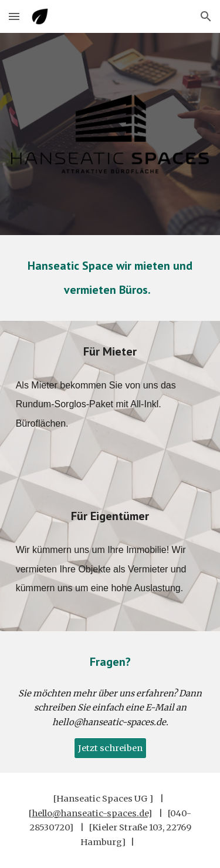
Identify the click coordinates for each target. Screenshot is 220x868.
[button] (14, 16)
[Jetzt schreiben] (110, 748)
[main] (110, 278)
